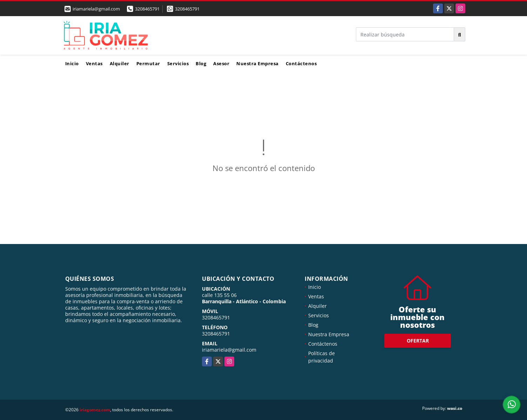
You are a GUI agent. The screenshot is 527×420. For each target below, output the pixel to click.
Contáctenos (301, 63)
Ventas (94, 63)
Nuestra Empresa (258, 63)
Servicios (178, 63)
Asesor (221, 63)
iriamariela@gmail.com (229, 350)
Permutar (148, 63)
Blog (201, 63)
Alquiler (120, 63)
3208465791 (147, 9)
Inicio (72, 63)
